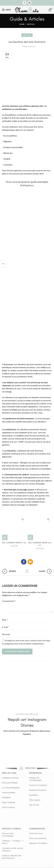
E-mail (6, 627)
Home (22, 24)
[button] (5, 537)
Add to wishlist (23, 520)
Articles (31, 24)
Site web (6, 634)
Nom (5, 620)
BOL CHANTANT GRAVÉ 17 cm (14, 543)
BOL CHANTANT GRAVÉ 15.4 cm (40, 544)
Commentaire (9, 601)
